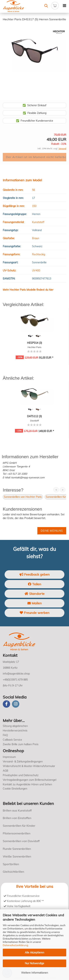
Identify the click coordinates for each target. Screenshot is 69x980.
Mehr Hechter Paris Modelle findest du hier (28, 290)
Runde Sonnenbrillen (17, 849)
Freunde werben (35, 613)
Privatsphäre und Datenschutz (21, 775)
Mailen (35, 603)
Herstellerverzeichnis (15, 731)
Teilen (35, 584)
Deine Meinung (52, 531)
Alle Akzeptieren (34, 953)
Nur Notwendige (34, 963)
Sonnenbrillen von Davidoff (21, 841)
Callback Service (12, 740)
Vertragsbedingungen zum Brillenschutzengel (30, 780)
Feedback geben (35, 574)
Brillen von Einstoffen (17, 818)
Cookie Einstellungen (15, 789)
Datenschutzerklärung (15, 945)
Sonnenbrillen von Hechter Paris (23, 497)
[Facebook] (6, 704)
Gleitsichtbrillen (13, 872)
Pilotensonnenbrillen (17, 833)
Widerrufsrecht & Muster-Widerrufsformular (29, 766)
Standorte (34, 594)
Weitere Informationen (35, 973)
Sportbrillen (11, 864)
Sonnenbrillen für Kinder (19, 826)
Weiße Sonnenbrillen (17, 856)
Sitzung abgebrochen (15, 726)
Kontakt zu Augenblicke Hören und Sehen (27, 784)
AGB (6, 771)
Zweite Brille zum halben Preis (21, 744)
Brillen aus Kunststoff (17, 810)
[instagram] (16, 704)
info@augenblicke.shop (16, 674)
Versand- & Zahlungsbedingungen (23, 762)
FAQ (5, 735)
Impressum (9, 757)
